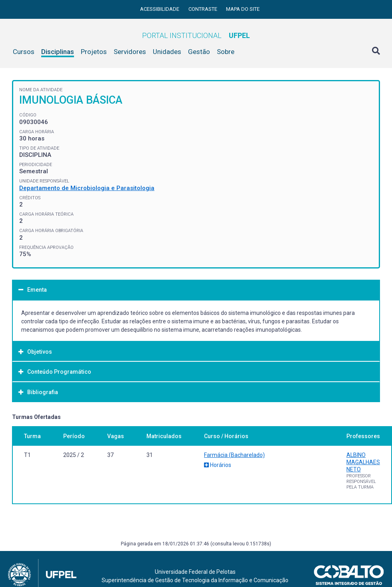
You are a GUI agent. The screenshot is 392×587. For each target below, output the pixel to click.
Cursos (24, 52)
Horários (218, 465)
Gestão (199, 52)
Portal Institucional (196, 35)
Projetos (94, 52)
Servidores (130, 52)
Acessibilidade (160, 9)
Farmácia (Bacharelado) (234, 455)
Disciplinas (58, 52)
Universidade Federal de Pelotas (195, 572)
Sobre (226, 52)
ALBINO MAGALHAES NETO (363, 462)
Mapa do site (243, 9)
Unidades (167, 52)
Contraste (203, 9)
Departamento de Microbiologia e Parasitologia (87, 188)
